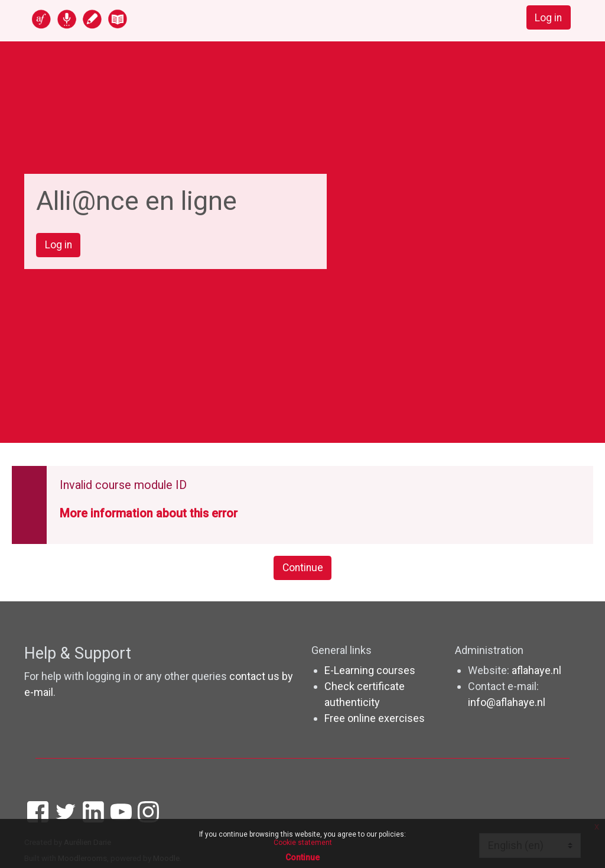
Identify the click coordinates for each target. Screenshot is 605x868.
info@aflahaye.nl (507, 703)
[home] (125, 19)
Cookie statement (303, 843)
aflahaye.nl (536, 671)
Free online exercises (375, 719)
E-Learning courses (370, 671)
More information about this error (149, 515)
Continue (302, 569)
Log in (548, 18)
